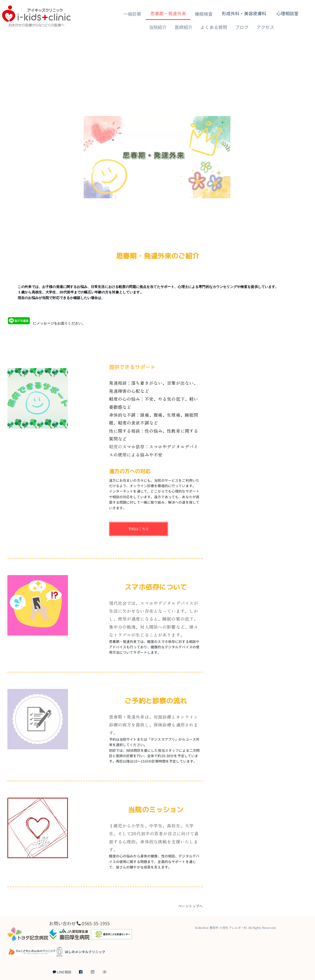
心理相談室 (288, 14)
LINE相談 (62, 972)
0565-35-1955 (96, 923)
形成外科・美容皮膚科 (244, 14)
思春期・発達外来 (168, 14)
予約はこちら (138, 529)
